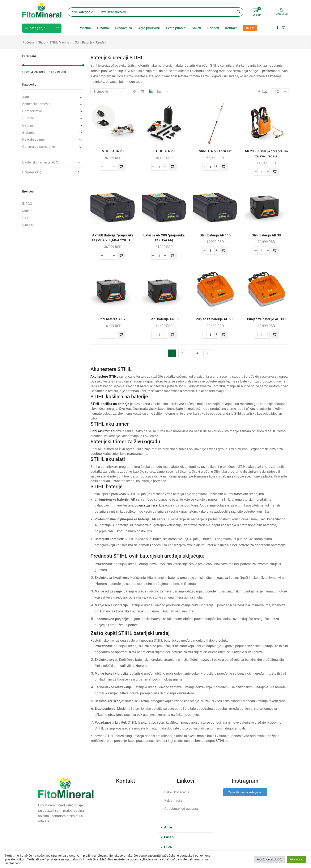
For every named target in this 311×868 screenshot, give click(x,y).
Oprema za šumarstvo (39, 147)
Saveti (196, 28)
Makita (27, 211)
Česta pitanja (176, 28)
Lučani (169, 837)
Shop (42, 42)
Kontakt (231, 28)
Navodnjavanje (33, 139)
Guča (168, 847)
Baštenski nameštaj (37, 104)
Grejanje (28, 133)
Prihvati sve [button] (296, 859)
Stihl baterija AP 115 (215, 235)
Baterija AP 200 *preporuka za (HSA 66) (164, 238)
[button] (122, 167)
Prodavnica (124, 28)
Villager (28, 225)
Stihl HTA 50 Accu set (215, 151)
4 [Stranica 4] (197, 353)
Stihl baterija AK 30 (266, 235)
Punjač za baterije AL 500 (215, 319)
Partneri (213, 28)
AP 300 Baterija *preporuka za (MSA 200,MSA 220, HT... (113, 238)
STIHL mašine (59, 42)
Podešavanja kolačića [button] (269, 859)
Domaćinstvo (32, 111)
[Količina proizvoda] (108, 167)
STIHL (250, 28)
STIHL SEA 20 (164, 151)
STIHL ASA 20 (113, 151)
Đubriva (28, 118)
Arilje (168, 827)
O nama (103, 28)
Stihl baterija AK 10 (164, 319)
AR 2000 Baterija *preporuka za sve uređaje (266, 154)
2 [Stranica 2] (182, 353)
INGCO (27, 204)
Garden (28, 125)
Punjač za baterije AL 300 (266, 319)
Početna (85, 28)
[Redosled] (108, 92)
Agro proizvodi (149, 28)
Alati (26, 97)
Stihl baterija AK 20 (113, 319)
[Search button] (239, 12)
